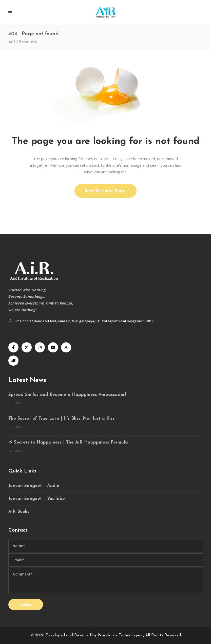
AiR (12, 42)
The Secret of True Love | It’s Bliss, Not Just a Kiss (62, 419)
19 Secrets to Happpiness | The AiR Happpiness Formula (68, 442)
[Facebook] (13, 347)
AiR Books (19, 512)
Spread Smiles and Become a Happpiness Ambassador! (67, 395)
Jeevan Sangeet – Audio (34, 486)
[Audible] (66, 347)
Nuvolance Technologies (121, 635)
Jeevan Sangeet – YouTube (37, 499)
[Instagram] (40, 347)
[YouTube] (53, 347)
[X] (27, 347)
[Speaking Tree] (13, 361)
